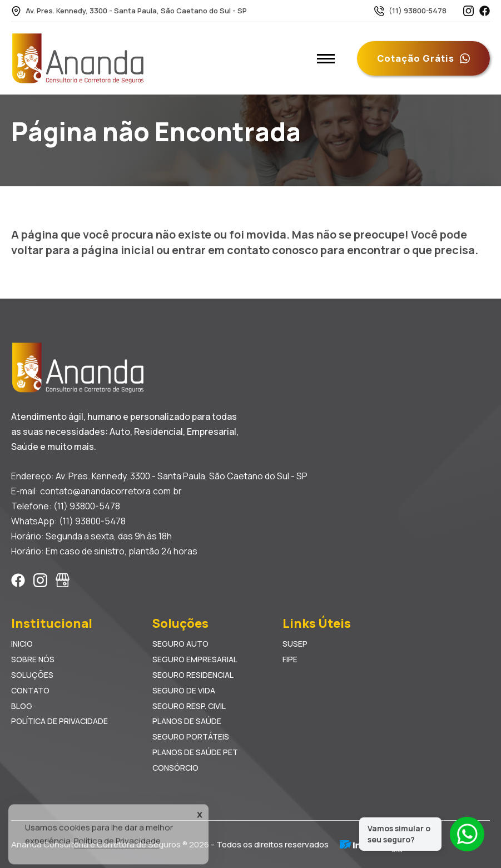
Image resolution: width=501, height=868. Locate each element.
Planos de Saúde (187, 721)
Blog (22, 706)
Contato (30, 690)
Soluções (32, 675)
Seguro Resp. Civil (189, 706)
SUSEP (295, 644)
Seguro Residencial (193, 675)
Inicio (22, 644)
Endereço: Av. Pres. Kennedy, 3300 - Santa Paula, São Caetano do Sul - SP (159, 476)
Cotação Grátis (423, 58)
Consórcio (175, 768)
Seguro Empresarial (195, 659)
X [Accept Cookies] (200, 820)
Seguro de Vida (184, 690)
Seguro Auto (180, 644)
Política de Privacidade (59, 721)
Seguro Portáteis (191, 736)
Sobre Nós (33, 659)
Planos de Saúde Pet (195, 752)
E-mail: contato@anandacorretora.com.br (96, 491)
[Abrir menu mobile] (326, 58)
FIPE (290, 659)
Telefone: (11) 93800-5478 (66, 506)
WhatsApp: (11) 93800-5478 (68, 521)
